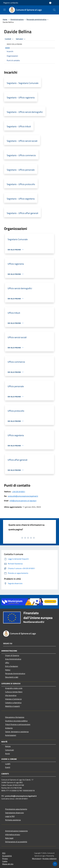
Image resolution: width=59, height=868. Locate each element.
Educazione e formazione (15, 717)
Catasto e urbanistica (13, 703)
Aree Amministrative (13, 659)
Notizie (8, 746)
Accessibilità (7, 856)
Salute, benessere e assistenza (17, 732)
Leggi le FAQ (10, 816)
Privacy (5, 859)
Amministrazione (17, 19)
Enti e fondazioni (12, 666)
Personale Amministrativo (15, 673)
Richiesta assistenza (13, 820)
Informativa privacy (13, 834)
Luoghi (8, 764)
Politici (8, 670)
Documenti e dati (12, 677)
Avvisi (7, 754)
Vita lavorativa (11, 695)
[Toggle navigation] (5, 10)
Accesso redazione (50, 859)
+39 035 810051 (19, 492)
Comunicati (10, 750)
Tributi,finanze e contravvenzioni (18, 724)
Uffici (7, 663)
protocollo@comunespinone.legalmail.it (23, 496)
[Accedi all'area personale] (50, 3)
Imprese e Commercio (13, 699)
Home (5, 19)
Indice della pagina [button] (14, 44)
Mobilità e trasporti (12, 706)
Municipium (37, 859)
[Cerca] (54, 10)
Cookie (5, 861)
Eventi (8, 767)
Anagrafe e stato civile (14, 688)
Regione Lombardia (11, 3)
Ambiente (9, 728)
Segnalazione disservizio (14, 813)
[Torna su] (55, 864)
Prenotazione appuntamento (16, 809)
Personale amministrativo (36, 19)
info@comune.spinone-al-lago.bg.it (23, 501)
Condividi (9, 39)
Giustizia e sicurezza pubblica (16, 721)
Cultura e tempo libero (14, 692)
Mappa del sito (8, 864)
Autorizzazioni (11, 735)
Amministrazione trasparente (16, 831)
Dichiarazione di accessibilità (16, 842)
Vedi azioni (21, 39)
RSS (4, 853)
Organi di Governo (12, 655)
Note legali (9, 838)
